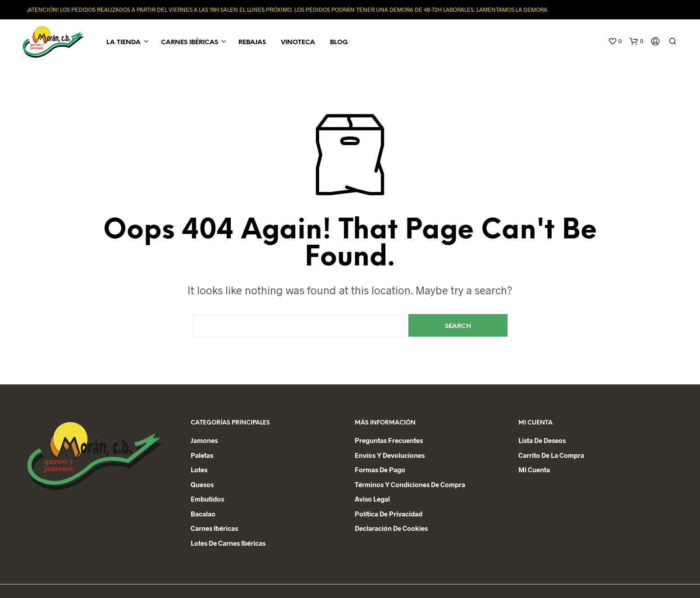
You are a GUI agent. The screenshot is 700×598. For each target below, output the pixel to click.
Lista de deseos (542, 440)
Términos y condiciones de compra (410, 484)
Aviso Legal (372, 499)
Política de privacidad (389, 514)
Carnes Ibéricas (190, 43)
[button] (615, 41)
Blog (339, 43)
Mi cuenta (534, 470)
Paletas (202, 455)
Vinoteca (298, 43)
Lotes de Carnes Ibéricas (228, 543)
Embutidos (207, 499)
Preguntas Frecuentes (389, 440)
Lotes (199, 470)
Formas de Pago (380, 470)
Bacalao (203, 514)
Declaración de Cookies (391, 528)
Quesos (202, 484)
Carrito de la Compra (551, 455)
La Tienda (124, 43)
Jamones (204, 440)
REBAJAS (252, 43)
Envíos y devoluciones (390, 455)
